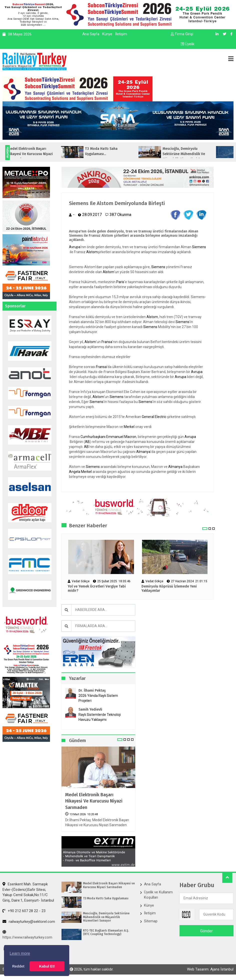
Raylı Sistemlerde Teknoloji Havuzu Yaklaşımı (100, 717)
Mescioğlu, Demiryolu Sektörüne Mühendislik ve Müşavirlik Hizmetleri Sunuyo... (199, 154)
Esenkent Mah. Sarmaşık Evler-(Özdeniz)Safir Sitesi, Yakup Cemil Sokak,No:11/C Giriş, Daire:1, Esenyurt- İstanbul (28, 892)
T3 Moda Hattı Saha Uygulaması (106, 898)
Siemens (199, 247)
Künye (107, 34)
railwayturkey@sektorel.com (29, 922)
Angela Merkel (80, 472)
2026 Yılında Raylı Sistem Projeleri (98, 698)
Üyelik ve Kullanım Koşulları (158, 895)
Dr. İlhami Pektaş (92, 690)
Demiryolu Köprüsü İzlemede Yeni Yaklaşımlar (169, 589)
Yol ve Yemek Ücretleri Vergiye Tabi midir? (97, 589)
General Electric (154, 417)
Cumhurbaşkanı (93, 437)
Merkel (129, 427)
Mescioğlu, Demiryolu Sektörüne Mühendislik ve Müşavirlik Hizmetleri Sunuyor (106, 917)
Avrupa (75, 247)
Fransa (107, 342)
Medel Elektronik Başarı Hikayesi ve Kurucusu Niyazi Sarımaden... (42, 154)
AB (87, 442)
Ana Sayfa (91, 34)
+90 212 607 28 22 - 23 (24, 911)
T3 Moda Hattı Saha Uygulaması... (113, 151)
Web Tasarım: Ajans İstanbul (210, 969)
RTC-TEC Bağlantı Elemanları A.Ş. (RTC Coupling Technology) (106, 932)
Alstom (92, 252)
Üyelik (187, 44)
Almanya (143, 452)
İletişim (121, 34)
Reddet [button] (18, 966)
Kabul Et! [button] (47, 966)
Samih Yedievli (90, 709)
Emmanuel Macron (121, 437)
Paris (120, 282)
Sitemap (151, 921)
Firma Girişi (182, 34)
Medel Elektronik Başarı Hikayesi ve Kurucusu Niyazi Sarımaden (94, 801)
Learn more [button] (20, 953)
